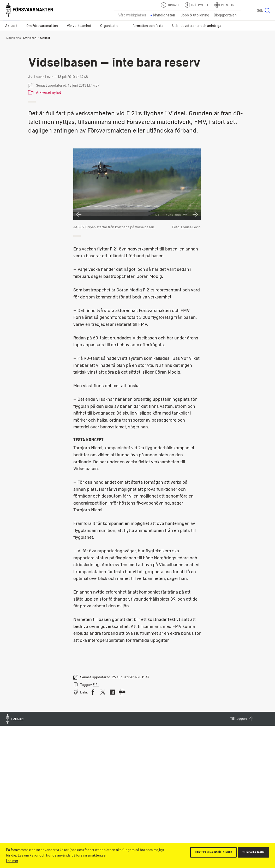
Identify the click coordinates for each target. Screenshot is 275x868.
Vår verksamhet (79, 26)
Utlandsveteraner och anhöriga (197, 26)
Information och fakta (146, 26)
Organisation (110, 26)
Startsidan (30, 38)
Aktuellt (11, 26)
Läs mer (12, 861)
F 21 (96, 685)
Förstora (176, 215)
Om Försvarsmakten (42, 26)
